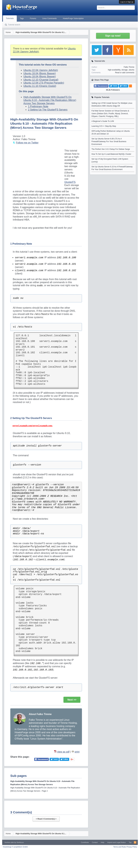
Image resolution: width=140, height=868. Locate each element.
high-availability (114, 70)
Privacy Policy (132, 847)
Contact (95, 842)
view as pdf (63, 752)
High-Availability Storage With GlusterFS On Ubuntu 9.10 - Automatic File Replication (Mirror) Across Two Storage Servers (50, 100)
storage (125, 70)
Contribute (85, 842)
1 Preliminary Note (38, 106)
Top (130, 842)
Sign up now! (113, 36)
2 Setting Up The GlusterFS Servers (48, 110)
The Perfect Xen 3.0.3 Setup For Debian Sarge (111, 149)
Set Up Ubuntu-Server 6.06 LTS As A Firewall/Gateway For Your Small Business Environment (109, 141)
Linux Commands (50, 18)
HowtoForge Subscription (73, 18)
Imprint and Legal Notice (117, 842)
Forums (33, 18)
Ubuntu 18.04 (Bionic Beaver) (40, 73)
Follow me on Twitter (27, 143)
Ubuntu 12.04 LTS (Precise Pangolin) (44, 83)
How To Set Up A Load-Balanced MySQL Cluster (111, 154)
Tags (22, 18)
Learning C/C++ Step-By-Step (104, 126)
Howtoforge (15, 847)
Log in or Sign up (127, 2)
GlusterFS (70, 182)
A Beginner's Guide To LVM (103, 121)
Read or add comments (125, 73)
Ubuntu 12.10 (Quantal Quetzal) (41, 80)
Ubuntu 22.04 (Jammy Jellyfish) (41, 70)
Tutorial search (14, 25)
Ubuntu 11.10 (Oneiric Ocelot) (40, 86)
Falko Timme (129, 67)
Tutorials (10, 18)
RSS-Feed (135, 842)
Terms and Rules (120, 847)
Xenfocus (20, 842)
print (77, 752)
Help (102, 842)
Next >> (72, 700)
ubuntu (131, 70)
